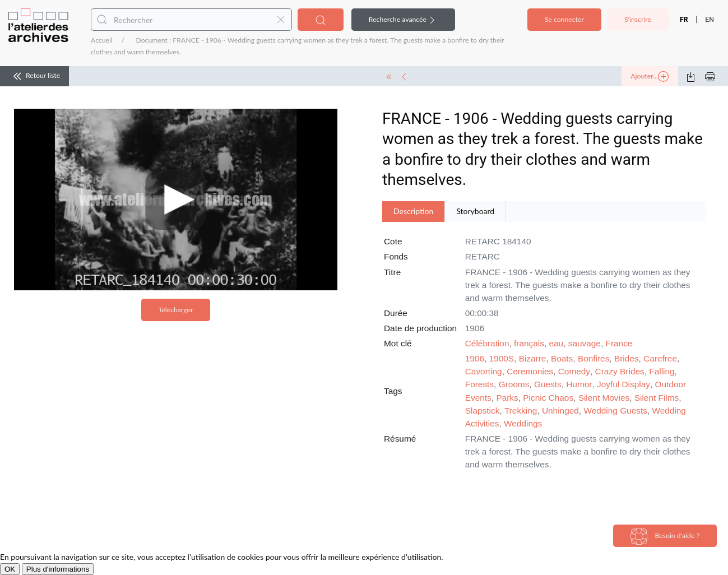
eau (556, 343)
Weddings (523, 423)
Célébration (487, 343)
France (619, 343)
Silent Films (657, 398)
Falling (662, 371)
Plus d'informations (58, 569)
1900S (502, 358)
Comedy (574, 371)
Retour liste (34, 76)
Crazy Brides (620, 371)
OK (10, 569)
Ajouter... (650, 77)
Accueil (102, 40)
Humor (579, 384)
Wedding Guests (615, 411)
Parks (507, 398)
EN (710, 20)
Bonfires (593, 358)
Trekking (521, 411)
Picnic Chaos (548, 398)
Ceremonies (530, 371)
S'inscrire (638, 19)
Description (413, 211)
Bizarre (533, 358)
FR (684, 20)
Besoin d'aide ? (665, 536)
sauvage (585, 343)
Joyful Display (623, 384)
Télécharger (176, 310)
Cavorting (484, 371)
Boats (562, 358)
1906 (475, 358)
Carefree (660, 358)
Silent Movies (604, 398)
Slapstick (483, 411)
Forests (479, 384)
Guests (548, 384)
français (529, 343)
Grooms (514, 384)
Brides (627, 358)
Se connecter (564, 19)
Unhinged (560, 411)
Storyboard (475, 211)
